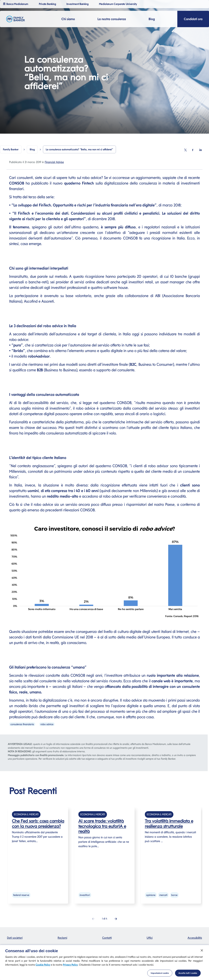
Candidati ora (193, 19)
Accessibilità (195, 938)
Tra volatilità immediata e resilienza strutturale (169, 823)
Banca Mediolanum (16, 4)
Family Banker (11, 149)
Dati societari (15, 938)
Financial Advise (54, 162)
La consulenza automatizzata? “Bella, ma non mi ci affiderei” (79, 149)
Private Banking (48, 4)
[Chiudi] (202, 954)
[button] (116, 919)
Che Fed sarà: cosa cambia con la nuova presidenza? (38, 823)
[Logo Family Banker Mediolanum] (16, 19)
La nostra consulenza (112, 19)
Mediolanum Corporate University (118, 4)
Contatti (107, 938)
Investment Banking (78, 4)
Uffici (150, 938)
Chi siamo (68, 19)
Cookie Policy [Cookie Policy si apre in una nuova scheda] (43, 968)
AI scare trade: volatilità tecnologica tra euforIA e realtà (102, 826)
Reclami (62, 938)
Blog (152, 19)
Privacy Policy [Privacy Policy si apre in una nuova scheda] (70, 968)
